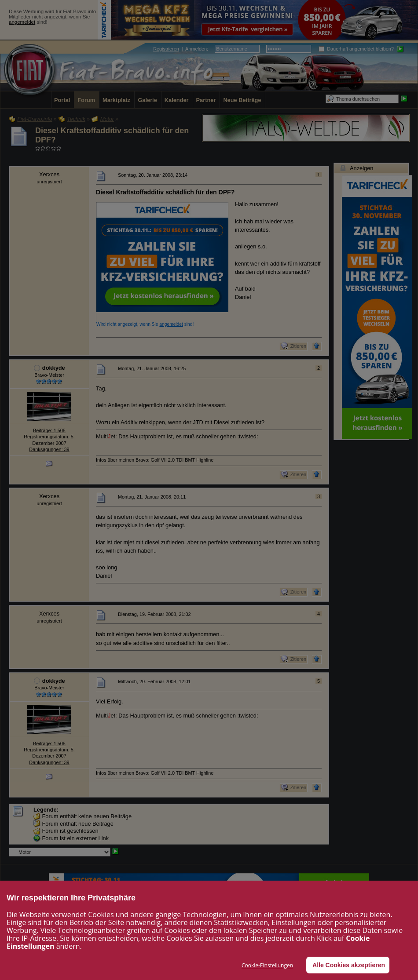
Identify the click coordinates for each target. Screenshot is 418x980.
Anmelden (196, 49)
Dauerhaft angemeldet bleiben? (356, 49)
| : (181, 49)
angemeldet (22, 22)
